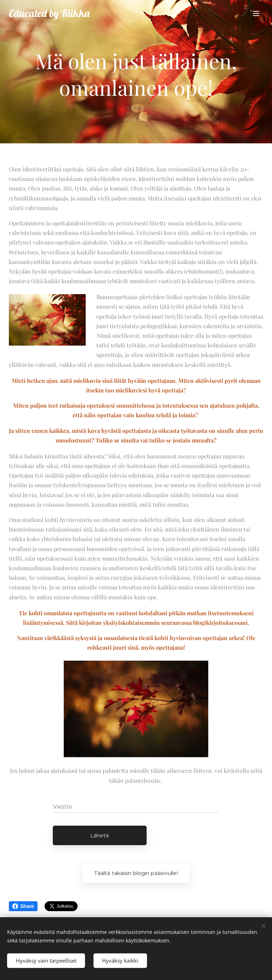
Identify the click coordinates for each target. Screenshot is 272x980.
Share (23, 906)
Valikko (256, 13)
